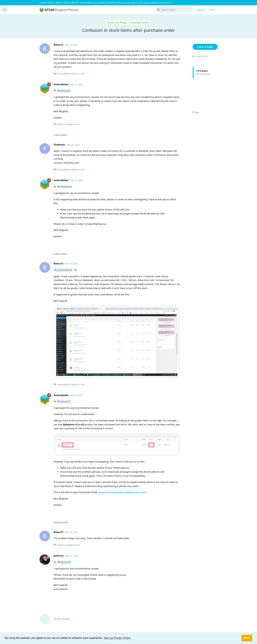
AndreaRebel (65, 270)
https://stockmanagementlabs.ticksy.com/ (122, 492)
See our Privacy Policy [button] (117, 638)
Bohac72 (65, 91)
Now (196, 112)
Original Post (200, 56)
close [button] (247, 638)
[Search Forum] (174, 10)
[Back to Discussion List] (4, 10)
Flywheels (66, 187)
